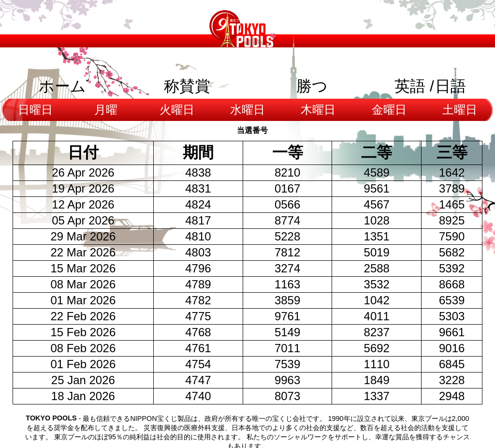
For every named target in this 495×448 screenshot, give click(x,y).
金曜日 (389, 110)
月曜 (106, 110)
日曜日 (35, 110)
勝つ (312, 86)
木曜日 (318, 110)
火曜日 (177, 110)
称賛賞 (187, 86)
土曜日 (460, 110)
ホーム (62, 86)
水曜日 (247, 110)
